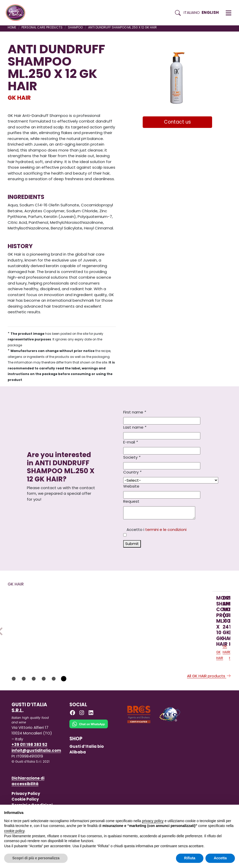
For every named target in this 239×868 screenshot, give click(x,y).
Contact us (177, 122)
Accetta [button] (220, 858)
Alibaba (78, 773)
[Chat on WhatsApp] (89, 749)
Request (131, 501)
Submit (132, 544)
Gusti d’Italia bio (87, 767)
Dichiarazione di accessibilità (28, 802)
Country (132, 472)
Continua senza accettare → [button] (211, 811)
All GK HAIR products (209, 697)
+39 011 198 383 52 (29, 766)
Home (12, 27)
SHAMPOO (75, 27)
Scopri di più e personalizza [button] (36, 858)
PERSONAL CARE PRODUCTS (42, 27)
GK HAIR (19, 98)
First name (135, 412)
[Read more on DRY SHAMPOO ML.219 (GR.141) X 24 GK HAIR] (107, 622)
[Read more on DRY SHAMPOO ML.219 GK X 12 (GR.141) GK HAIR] (175, 622)
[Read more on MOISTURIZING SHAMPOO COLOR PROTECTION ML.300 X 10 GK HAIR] (39, 622)
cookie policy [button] (14, 831)
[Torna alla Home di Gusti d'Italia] (17, 13)
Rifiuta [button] (190, 858)
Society (132, 457)
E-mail (131, 442)
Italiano (192, 12)
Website (131, 486)
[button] (228, 13)
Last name (135, 427)
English (210, 12)
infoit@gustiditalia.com (36, 771)
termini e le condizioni (166, 529)
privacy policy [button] (153, 821)
